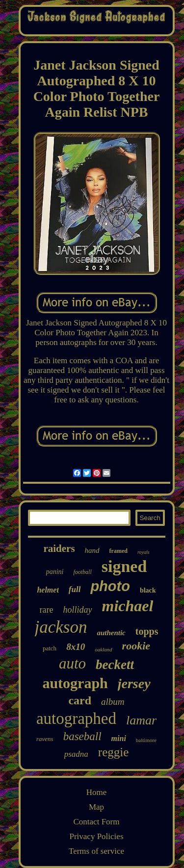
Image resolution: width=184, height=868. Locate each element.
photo (110, 586)
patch (50, 648)
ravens (45, 739)
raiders (59, 548)
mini (119, 738)
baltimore (146, 740)
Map (96, 807)
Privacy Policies (96, 836)
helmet (48, 590)
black (148, 590)
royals (144, 552)
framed (118, 551)
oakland (103, 649)
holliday (78, 610)
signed (124, 566)
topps (147, 631)
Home (97, 792)
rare (47, 610)
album (113, 702)
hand (92, 550)
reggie (113, 752)
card (80, 700)
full (75, 589)
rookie (136, 646)
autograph (75, 683)
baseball (82, 736)
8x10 (76, 647)
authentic (111, 633)
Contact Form (97, 822)
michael (128, 606)
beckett (115, 665)
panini (55, 572)
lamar (141, 720)
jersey (134, 683)
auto (72, 663)
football (82, 572)
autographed (76, 719)
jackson (61, 627)
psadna (76, 754)
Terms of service (96, 851)
